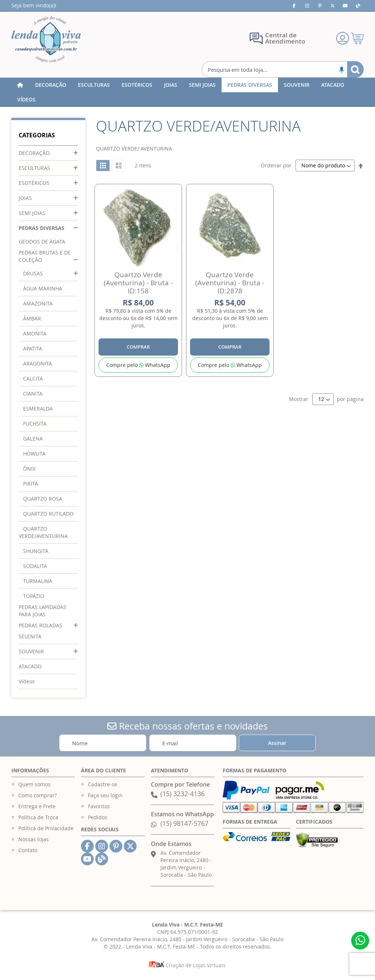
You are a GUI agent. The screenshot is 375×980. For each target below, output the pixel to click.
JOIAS (25, 198)
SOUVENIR (31, 651)
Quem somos (34, 784)
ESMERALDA (38, 409)
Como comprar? (38, 795)
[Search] (355, 69)
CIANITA (33, 394)
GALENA (33, 439)
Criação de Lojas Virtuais (187, 965)
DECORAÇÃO (34, 153)
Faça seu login (105, 795)
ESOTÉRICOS (34, 183)
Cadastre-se (103, 784)
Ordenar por (276, 165)
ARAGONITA (38, 363)
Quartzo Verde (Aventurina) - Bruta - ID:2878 (230, 283)
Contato (28, 850)
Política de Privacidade (46, 828)
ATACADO (30, 666)
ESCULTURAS (34, 168)
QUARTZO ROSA (43, 499)
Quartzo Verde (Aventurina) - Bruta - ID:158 (138, 283)
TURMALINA (38, 581)
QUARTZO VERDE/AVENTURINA (43, 532)
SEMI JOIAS (32, 213)
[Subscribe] (277, 743)
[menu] (188, 92)
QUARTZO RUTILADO (48, 514)
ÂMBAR (32, 318)
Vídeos (27, 681)
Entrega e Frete (37, 806)
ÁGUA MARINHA (43, 288)
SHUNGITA (36, 551)
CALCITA (33, 378)
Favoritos (99, 806)
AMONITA (35, 333)
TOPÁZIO (34, 596)
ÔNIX (29, 469)
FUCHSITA (35, 424)
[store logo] (46, 39)
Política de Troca (38, 817)
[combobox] (283, 69)
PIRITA (31, 484)
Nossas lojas (34, 839)
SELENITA (30, 636)
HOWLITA (34, 454)
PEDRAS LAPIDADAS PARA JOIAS (42, 611)
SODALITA (35, 566)
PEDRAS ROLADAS (40, 625)
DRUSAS (33, 273)
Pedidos (98, 817)
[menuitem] (51, 85)
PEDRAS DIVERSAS (42, 228)
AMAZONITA (38, 303)
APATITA (33, 348)
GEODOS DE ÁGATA (42, 242)
